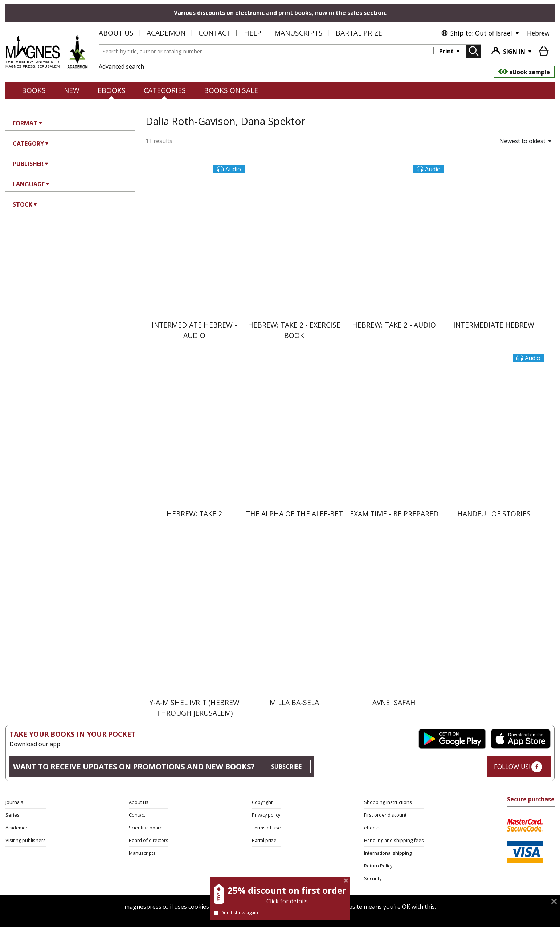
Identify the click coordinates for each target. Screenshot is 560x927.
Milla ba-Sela (294, 702)
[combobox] (266, 51)
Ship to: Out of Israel (477, 33)
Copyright (262, 802)
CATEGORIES (165, 90)
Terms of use (266, 828)
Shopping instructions (388, 802)
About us (116, 33)
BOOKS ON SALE (231, 90)
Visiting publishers (26, 840)
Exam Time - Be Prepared (394, 514)
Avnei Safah (394, 702)
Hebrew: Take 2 (194, 514)
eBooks (112, 90)
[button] (500, 141)
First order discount (385, 815)
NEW (72, 90)
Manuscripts (299, 33)
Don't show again (236, 912)
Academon (166, 33)
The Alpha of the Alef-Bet (294, 514)
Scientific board (146, 828)
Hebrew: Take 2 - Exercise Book (294, 330)
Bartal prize (264, 840)
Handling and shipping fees (394, 840)
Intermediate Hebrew (494, 325)
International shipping (388, 853)
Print (447, 51)
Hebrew (538, 33)
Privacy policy (266, 815)
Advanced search (121, 66)
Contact (215, 33)
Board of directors (149, 840)
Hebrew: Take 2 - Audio (394, 325)
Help (253, 33)
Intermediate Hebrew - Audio (194, 330)
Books (34, 90)
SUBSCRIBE (286, 767)
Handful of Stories (494, 514)
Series (13, 815)
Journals (14, 802)
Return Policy (378, 866)
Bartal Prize (359, 33)
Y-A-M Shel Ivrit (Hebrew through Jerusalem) (194, 708)
